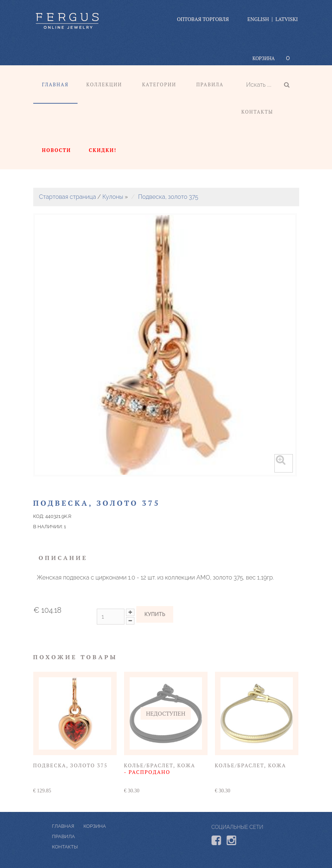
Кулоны (113, 197)
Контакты (257, 112)
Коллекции (104, 84)
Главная (55, 84)
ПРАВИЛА (85, 836)
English (258, 19)
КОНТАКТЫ (87, 847)
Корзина (264, 58)
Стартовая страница (68, 197)
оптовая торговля (203, 19)
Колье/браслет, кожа (160, 769)
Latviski (287, 19)
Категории (159, 84)
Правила (210, 84)
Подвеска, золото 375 (168, 197)
